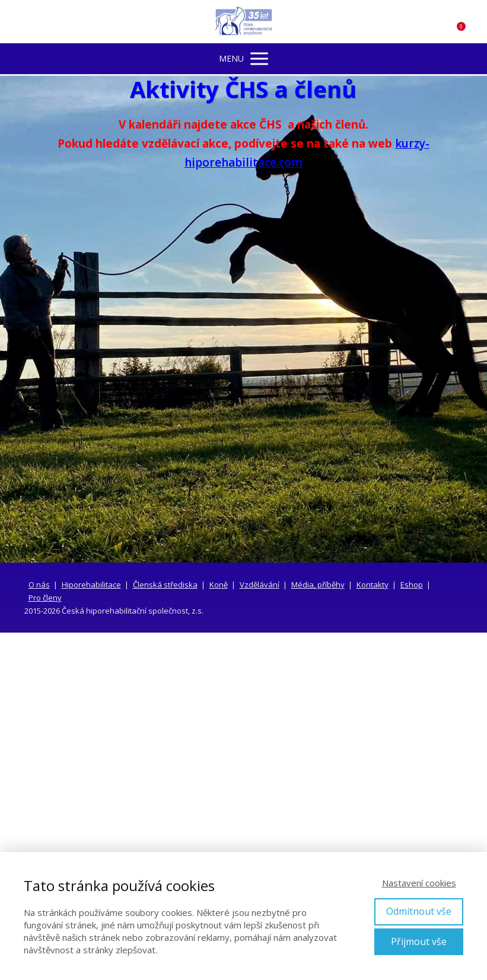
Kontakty (373, 585)
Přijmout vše (419, 941)
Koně (219, 585)
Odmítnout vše (419, 911)
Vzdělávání (260, 585)
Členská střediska (165, 585)
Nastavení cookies (419, 883)
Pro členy (45, 598)
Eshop (412, 585)
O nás (39, 585)
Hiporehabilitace (91, 585)
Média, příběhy (318, 585)
